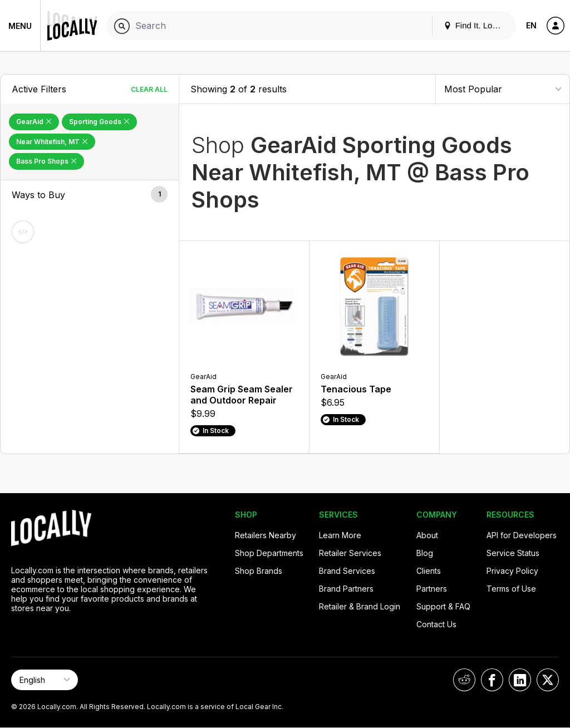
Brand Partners (346, 589)
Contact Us (436, 624)
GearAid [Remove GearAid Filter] (34, 122)
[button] (90, 195)
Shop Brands (259, 571)
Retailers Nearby (266, 535)
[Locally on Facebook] (492, 680)
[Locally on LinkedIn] (520, 680)
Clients (429, 571)
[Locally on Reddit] (464, 680)
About (427, 535)
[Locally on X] (548, 680)
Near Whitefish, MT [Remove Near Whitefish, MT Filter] (52, 142)
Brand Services (347, 571)
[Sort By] (503, 89)
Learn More (340, 535)
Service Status (513, 553)
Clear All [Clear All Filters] (149, 89)
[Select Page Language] (45, 680)
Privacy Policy (512, 571)
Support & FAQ (443, 606)
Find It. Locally (476, 25)
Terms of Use (511, 589)
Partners (432, 589)
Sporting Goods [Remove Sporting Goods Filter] (99, 122)
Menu (20, 26)
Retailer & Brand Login (360, 606)
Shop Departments (269, 553)
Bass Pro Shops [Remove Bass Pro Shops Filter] (46, 161)
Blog (425, 553)
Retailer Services (350, 553)
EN (531, 25)
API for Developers (522, 535)
